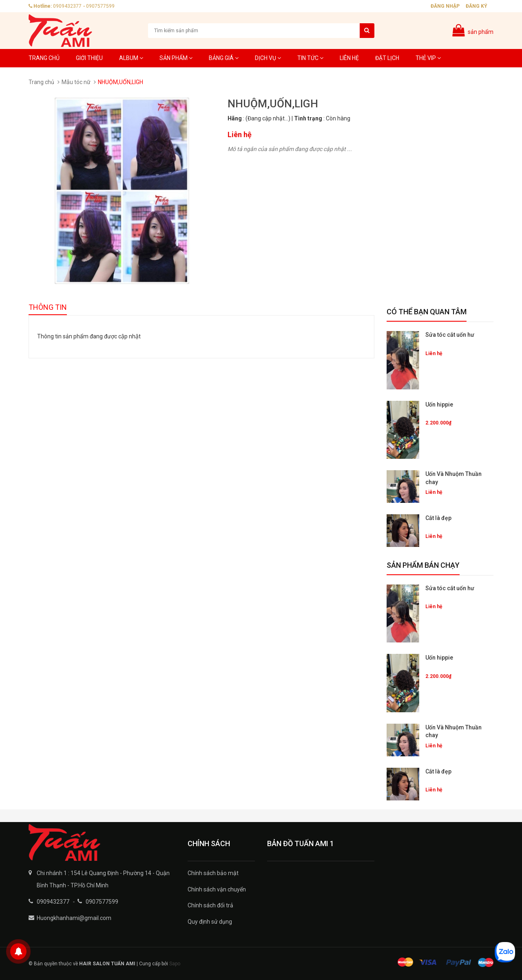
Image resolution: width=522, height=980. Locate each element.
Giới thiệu (89, 58)
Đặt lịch (387, 58)
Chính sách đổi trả (210, 905)
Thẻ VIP (428, 58)
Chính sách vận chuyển (217, 889)
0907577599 (100, 6)
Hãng (235, 118)
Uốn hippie (439, 404)
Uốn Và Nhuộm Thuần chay (453, 478)
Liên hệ (349, 58)
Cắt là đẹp (438, 518)
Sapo (175, 964)
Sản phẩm (176, 58)
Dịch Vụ (268, 58)
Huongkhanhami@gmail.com (74, 918)
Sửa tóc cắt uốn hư (450, 335)
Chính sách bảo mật (213, 873)
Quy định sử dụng (210, 922)
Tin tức (310, 58)
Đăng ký (477, 6)
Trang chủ (44, 58)
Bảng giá (224, 58)
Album (131, 58)
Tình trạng (308, 118)
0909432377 (67, 6)
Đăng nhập (445, 6)
